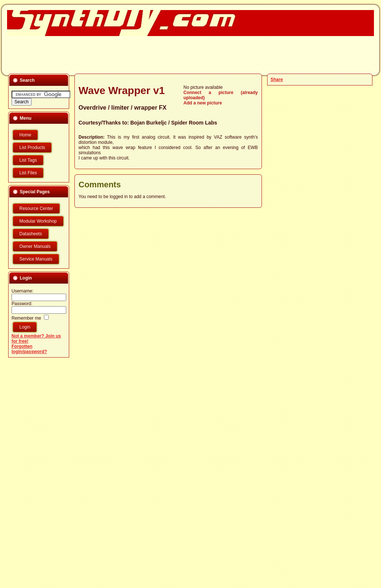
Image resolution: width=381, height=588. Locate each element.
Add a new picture (203, 103)
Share (277, 80)
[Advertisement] (186, 54)
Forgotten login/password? (29, 349)
